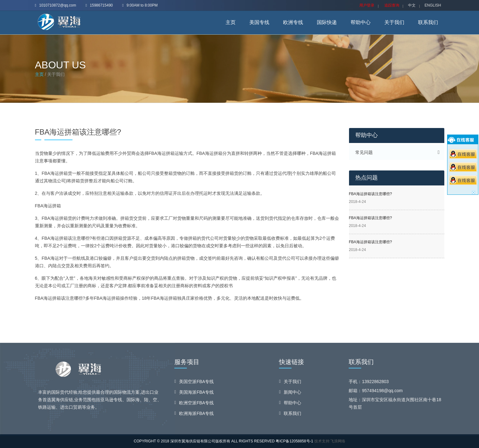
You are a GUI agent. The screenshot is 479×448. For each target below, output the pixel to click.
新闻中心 (292, 393)
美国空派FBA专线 (196, 383)
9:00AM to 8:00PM (140, 5)
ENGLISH (433, 5)
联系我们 (428, 22)
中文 (412, 5)
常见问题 (364, 152)
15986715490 (99, 5)
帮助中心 (361, 22)
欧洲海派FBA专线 (196, 415)
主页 (231, 22)
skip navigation (0, 0)
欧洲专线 (293, 22)
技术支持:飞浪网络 (330, 441)
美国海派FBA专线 (196, 393)
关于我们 (394, 22)
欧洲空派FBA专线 (196, 404)
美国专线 (259, 22)
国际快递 (327, 22)
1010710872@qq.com (56, 5)
